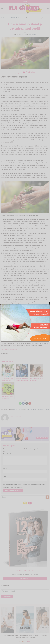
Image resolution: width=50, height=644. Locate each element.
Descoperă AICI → (41, 339)
